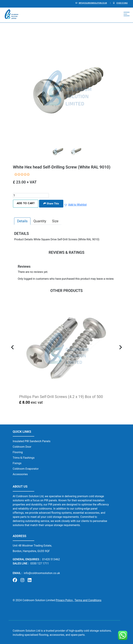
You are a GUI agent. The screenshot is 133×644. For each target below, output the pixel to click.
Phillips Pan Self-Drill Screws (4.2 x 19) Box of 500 (61, 397)
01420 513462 (122, 3)
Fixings (17, 463)
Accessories (20, 474)
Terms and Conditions (88, 600)
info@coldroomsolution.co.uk (93, 3)
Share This (51, 204)
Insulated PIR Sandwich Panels (32, 441)
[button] (75, 205)
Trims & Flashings (24, 458)
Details (22, 221)
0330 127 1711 (40, 563)
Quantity (40, 221)
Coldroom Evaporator (26, 469)
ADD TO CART (26, 203)
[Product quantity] (31, 195)
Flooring (18, 452)
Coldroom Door (22, 447)
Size (55, 221)
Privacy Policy (65, 600)
